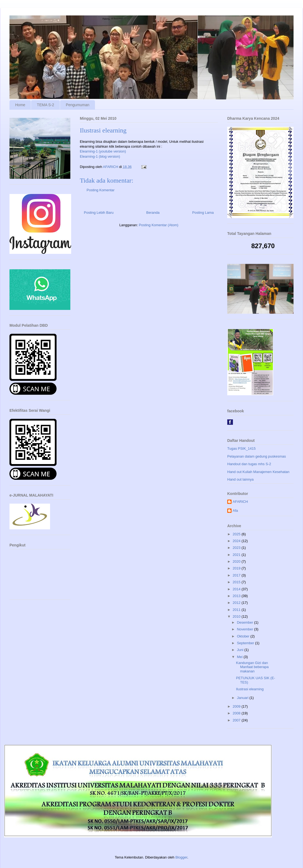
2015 (237, 582)
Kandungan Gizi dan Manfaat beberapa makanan (252, 667)
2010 (237, 616)
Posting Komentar (101, 190)
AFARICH (240, 502)
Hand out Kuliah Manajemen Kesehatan (258, 472)
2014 (237, 589)
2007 (237, 720)
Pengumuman (78, 105)
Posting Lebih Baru (99, 213)
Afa (235, 511)
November (246, 629)
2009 (237, 706)
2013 (237, 596)
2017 (237, 575)
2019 (237, 568)
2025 (237, 534)
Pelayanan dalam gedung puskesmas (257, 456)
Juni (241, 650)
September (246, 643)
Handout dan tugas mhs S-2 (249, 464)
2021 (237, 555)
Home (20, 105)
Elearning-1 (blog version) (100, 156)
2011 (237, 610)
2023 (237, 548)
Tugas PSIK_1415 (241, 448)
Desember (246, 622)
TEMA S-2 (45, 105)
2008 (237, 713)
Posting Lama (203, 213)
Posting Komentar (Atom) (159, 225)
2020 (237, 561)
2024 (237, 541)
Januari (243, 698)
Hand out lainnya (241, 479)
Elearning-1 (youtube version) (103, 151)
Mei (240, 657)
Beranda (153, 213)
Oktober (244, 636)
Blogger (181, 857)
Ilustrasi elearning (250, 689)
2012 (237, 603)
